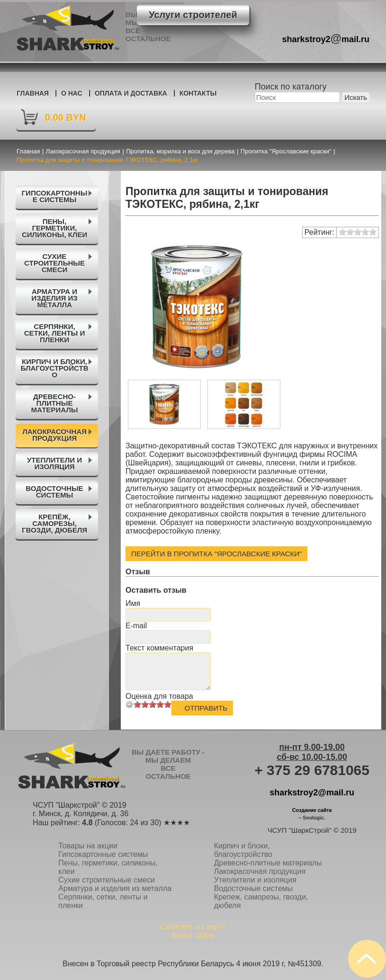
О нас (72, 93)
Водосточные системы (254, 888)
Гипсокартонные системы (103, 854)
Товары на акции (88, 846)
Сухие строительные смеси (107, 880)
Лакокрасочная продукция (260, 871)
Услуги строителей (193, 15)
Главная (33, 93)
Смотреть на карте (193, 927)
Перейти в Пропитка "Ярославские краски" (216, 554)
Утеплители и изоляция (255, 880)
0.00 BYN (66, 117)
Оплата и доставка (131, 93)
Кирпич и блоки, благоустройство (243, 850)
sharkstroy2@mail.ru (312, 793)
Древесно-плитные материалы (268, 863)
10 (168, 704)
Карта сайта (193, 935)
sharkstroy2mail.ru (326, 38)
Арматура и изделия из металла (115, 888)
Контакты (198, 93)
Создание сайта (312, 810)
